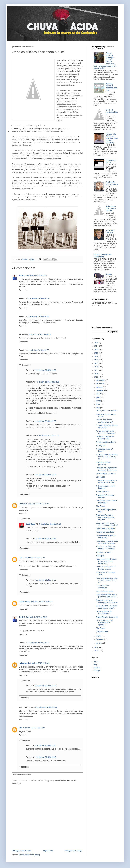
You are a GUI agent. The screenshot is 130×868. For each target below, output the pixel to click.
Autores (97, 668)
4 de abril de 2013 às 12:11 (48, 436)
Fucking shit (101, 446)
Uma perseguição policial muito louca (106, 536)
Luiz (21, 558)
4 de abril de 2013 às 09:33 (38, 643)
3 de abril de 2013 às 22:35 (45, 421)
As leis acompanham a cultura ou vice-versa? (106, 432)
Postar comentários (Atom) (29, 855)
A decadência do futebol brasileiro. (105, 487)
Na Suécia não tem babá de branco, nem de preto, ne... (107, 457)
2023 (97, 349)
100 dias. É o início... (104, 552)
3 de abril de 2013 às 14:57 (45, 580)
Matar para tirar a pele (105, 591)
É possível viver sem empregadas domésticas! (107, 601)
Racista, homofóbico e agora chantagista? (105, 421)
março (99, 636)
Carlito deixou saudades (106, 528)
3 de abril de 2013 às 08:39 (38, 298)
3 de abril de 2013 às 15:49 (42, 602)
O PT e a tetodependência (112, 112)
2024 (97, 346)
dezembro (101, 380)
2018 (97, 360)
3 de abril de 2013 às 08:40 (38, 316)
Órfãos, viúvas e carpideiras (107, 411)
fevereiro (100, 639)
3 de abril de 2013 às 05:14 (37, 275)
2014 (97, 374)
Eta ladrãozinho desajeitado (107, 617)
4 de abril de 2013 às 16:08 (45, 475)
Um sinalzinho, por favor (106, 474)
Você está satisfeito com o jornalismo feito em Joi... (107, 596)
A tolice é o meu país (110, 232)
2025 (97, 343)
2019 (97, 356)
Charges (97, 671)
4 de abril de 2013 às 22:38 (34, 728)
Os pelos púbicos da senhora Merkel (104, 613)
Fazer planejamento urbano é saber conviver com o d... (107, 580)
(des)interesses (102, 632)
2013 (97, 377)
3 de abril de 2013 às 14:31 (45, 539)
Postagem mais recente (22, 851)
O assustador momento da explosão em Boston (106, 481)
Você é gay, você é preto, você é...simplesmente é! (107, 524)
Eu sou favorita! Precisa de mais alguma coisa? (107, 607)
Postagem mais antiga (73, 851)
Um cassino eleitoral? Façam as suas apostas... (105, 623)
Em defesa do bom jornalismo (103, 463)
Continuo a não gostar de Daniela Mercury (106, 568)
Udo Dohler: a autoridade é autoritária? (107, 502)
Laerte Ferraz (24, 602)
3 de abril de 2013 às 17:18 (48, 382)
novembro (101, 384)
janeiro (99, 643)
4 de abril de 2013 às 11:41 (38, 663)
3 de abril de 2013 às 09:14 (40, 334)
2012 (97, 647)
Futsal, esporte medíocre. (106, 442)
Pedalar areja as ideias (105, 532)
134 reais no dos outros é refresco (111, 208)
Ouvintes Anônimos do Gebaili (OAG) (105, 438)
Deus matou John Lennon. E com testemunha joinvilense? (106, 561)
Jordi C (22, 275)
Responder (23, 290)
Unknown (23, 504)
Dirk (21, 728)
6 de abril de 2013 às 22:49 (45, 757)
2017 (97, 363)
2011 (97, 651)
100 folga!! (100, 556)
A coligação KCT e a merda (112, 183)
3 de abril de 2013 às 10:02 (38, 504)
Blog (96, 665)
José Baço (30, 524)
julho (99, 397)
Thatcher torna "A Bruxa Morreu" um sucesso (105, 548)
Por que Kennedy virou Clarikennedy (103, 256)
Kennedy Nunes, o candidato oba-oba (112, 87)
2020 (97, 353)
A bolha (109, 274)
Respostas (26, 365)
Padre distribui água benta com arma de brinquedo (107, 469)
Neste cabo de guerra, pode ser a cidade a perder (107, 542)
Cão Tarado (101, 477)
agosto (99, 394)
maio (99, 404)
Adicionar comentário (22, 775)
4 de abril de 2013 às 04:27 (37, 617)
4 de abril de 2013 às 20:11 (46, 707)
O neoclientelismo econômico (103, 587)
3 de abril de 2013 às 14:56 (45, 370)
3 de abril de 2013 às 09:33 (38, 350)
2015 (97, 370)
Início (96, 662)
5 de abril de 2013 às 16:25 (45, 745)
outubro (100, 387)
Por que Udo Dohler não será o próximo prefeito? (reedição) (112, 138)
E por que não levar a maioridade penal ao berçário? (105, 517)
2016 (97, 367)
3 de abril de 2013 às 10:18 (50, 524)
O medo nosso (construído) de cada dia (107, 426)
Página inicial (48, 851)
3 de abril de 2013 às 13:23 (34, 558)
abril (98, 408)
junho (99, 401)
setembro (100, 390)
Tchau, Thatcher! (103, 492)
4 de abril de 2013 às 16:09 (45, 686)
